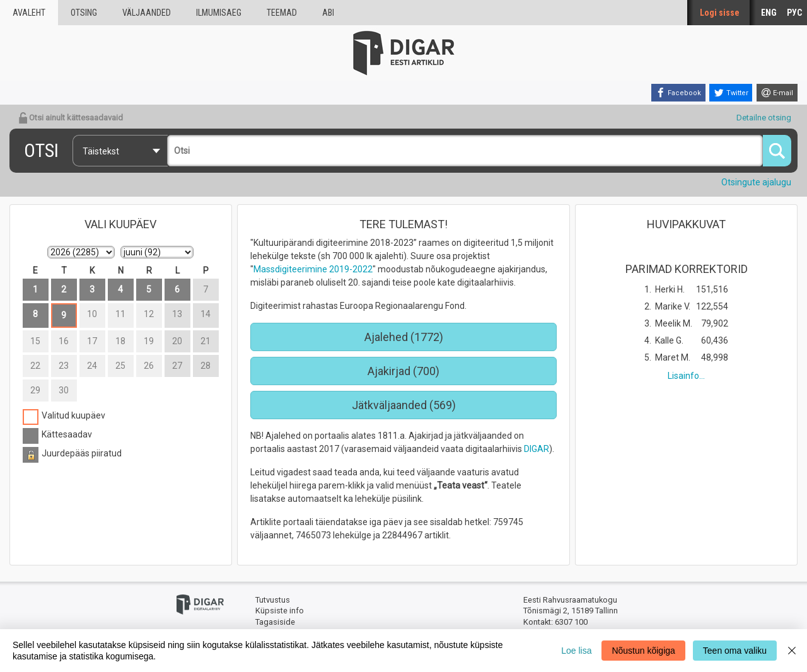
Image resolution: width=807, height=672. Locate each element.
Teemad (282, 13)
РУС (794, 13)
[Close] (792, 651)
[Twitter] (731, 93)
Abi (328, 13)
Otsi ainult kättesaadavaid (71, 118)
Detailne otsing (764, 118)
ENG (769, 13)
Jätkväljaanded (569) (404, 405)
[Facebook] (678, 93)
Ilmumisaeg (219, 13)
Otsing (84, 13)
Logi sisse (720, 13)
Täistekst (101, 151)
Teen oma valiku (735, 651)
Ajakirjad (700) (403, 371)
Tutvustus (273, 600)
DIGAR (537, 449)
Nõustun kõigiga (643, 651)
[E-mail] (777, 93)
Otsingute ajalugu (756, 182)
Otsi (41, 150)
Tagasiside (275, 622)
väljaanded (147, 13)
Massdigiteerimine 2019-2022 (313, 269)
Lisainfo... (686, 376)
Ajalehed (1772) (404, 337)
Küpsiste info (280, 611)
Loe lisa (576, 651)
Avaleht (29, 13)
